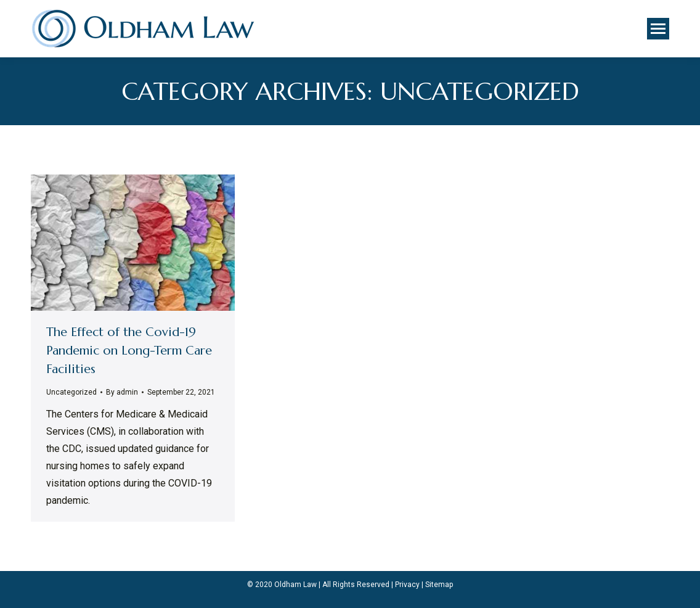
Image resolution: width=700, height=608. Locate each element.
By (122, 392)
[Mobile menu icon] (658, 29)
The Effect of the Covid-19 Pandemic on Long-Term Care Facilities (129, 351)
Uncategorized (71, 392)
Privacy (407, 585)
